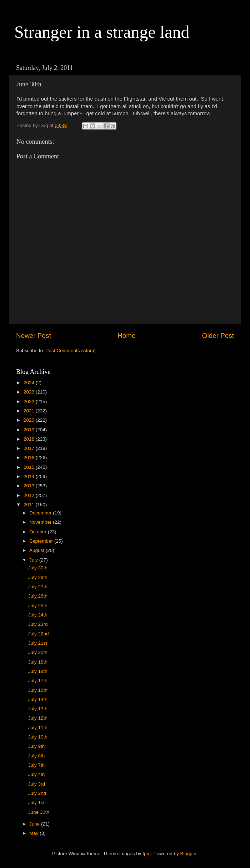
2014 (30, 476)
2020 (30, 420)
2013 (30, 486)
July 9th (37, 746)
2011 (30, 505)
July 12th (38, 718)
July (34, 560)
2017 (30, 448)
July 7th (37, 765)
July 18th (38, 671)
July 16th (38, 690)
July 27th (38, 587)
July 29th (38, 577)
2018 (30, 439)
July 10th (38, 737)
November (41, 522)
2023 (30, 392)
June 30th (39, 812)
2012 (30, 495)
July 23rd (38, 624)
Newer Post (34, 336)
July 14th (38, 699)
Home (126, 336)
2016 (30, 458)
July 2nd (37, 793)
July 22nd (39, 634)
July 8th (37, 756)
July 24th (38, 615)
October (39, 532)
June (35, 824)
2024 (30, 383)
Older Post (218, 336)
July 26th (38, 596)
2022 (30, 402)
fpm (147, 854)
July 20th (38, 652)
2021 (30, 411)
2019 (30, 430)
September (42, 541)
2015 (30, 467)
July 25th (38, 606)
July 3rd (37, 784)
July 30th (38, 568)
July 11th (38, 728)
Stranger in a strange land (102, 32)
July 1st (36, 803)
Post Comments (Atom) (71, 351)
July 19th (38, 662)
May (34, 833)
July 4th (37, 774)
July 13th (38, 709)
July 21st (38, 643)
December (41, 513)
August (37, 550)
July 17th (38, 681)
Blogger (188, 854)
